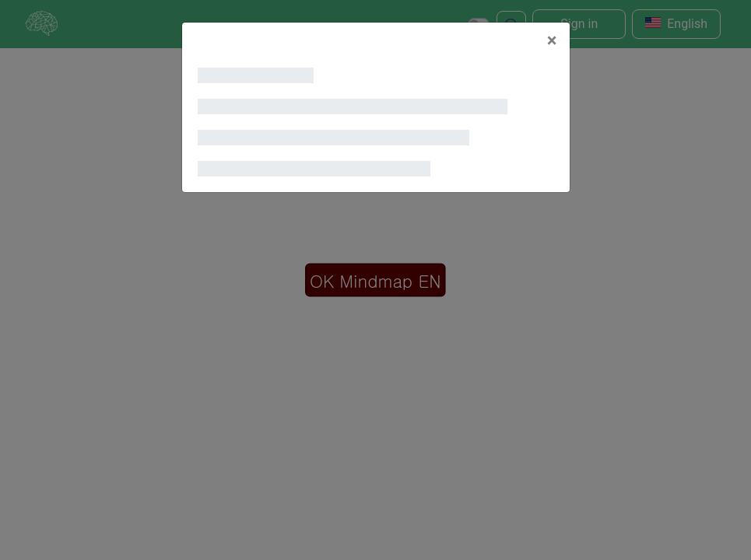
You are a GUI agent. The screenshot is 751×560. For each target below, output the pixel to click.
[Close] (552, 40)
